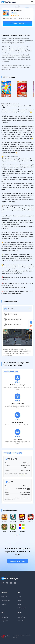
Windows (4, 597)
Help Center (5, 621)
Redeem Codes (22, 608)
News (19, 597)
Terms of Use (21, 621)
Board (14, 13)
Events (19, 604)
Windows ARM (6, 600)
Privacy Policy (22, 617)
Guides (20, 600)
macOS (4, 604)
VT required (22, 475)
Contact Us (5, 617)
